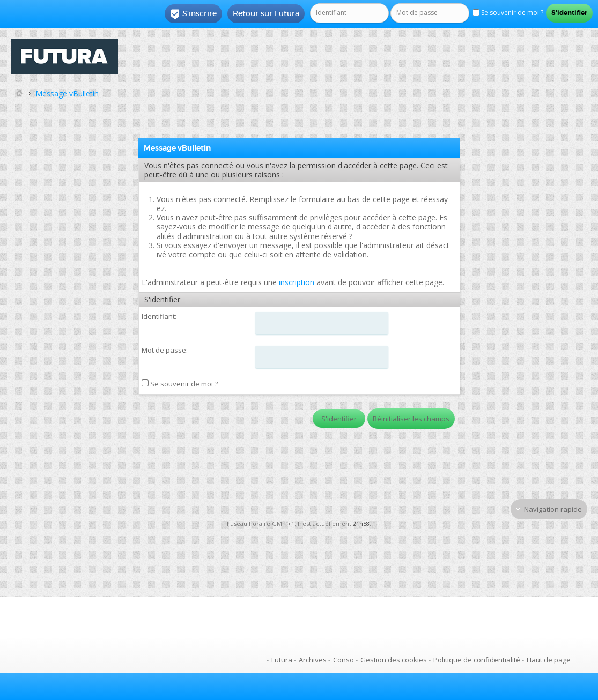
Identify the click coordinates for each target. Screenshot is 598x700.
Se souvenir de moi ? (180, 384)
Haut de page (549, 660)
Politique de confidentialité (477, 660)
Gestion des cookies (394, 660)
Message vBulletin (67, 94)
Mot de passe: (165, 350)
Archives (313, 660)
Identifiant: (159, 316)
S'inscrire (193, 14)
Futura (282, 660)
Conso (344, 660)
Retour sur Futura (266, 13)
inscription (297, 282)
